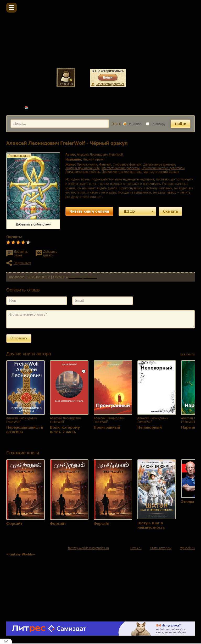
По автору (156, 124)
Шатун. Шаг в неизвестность (151, 525)
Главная (12, 107)
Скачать (171, 211)
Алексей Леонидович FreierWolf (53, 107)
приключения (87, 164)
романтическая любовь (83, 172)
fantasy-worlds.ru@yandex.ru (88, 548)
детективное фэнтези (159, 164)
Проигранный (107, 427)
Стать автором (161, 548)
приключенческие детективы (163, 168)
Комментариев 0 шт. (83, 277)
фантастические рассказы (121, 168)
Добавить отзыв (21, 253)
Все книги (188, 354)
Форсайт (14, 523)
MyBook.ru (187, 548)
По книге (132, 124)
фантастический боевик (161, 172)
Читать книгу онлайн (89, 211)
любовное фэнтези (127, 164)
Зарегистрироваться (110, 84)
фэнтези (105, 164)
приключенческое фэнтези (122, 172)
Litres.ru (136, 548)
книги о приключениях (82, 168)
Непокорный (150, 427)
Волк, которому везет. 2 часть (65, 430)
